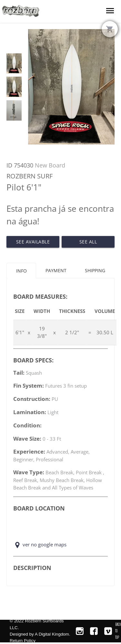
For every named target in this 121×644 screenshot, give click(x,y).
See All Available (88, 243)
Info (21, 271)
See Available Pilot (33, 243)
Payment (56, 270)
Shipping (95, 270)
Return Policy (23, 641)
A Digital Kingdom (52, 634)
